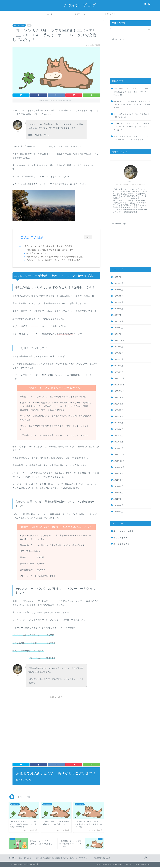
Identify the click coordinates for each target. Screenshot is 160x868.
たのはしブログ (80, 5)
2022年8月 (118, 404)
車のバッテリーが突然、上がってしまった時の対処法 (50, 246)
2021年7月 (118, 486)
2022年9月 (118, 397)
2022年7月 (118, 410)
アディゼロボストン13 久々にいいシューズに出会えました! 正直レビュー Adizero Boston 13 (132, 92)
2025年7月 (118, 296)
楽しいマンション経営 (123, 531)
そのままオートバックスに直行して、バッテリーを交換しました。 (56, 260)
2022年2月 (118, 442)
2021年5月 (118, 499)
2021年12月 (119, 454)
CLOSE (88, 237)
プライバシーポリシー (18, 865)
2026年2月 (118, 277)
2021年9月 (118, 473)
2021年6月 (118, 493)
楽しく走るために (19, 25)
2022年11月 (119, 385)
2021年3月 (118, 512)
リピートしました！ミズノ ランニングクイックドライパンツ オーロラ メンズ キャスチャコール (132, 127)
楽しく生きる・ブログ (123, 538)
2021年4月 (118, 505)
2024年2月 (118, 334)
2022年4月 (118, 429)
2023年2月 (118, 366)
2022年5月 (118, 423)
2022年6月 (118, 416)
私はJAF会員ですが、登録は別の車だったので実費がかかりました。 (57, 257)
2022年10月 (119, 391)
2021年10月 (119, 467)
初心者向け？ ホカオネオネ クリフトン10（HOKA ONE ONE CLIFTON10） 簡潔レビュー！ (132, 105)
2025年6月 (118, 302)
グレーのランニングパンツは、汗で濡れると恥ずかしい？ (131, 116)
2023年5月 (118, 359)
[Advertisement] (56, 717)
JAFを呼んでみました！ (38, 253)
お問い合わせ (110, 14)
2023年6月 (118, 353)
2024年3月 (118, 328)
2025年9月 (118, 283)
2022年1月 (118, 448)
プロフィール (80, 14)
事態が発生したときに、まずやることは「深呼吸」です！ (52, 250)
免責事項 (33, 865)
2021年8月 (118, 480)
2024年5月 (118, 315)
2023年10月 (119, 340)
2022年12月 (119, 378)
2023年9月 (118, 347)
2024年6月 (118, 309)
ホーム (50, 14)
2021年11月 (119, 461)
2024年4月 (118, 321)
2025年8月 (118, 290)
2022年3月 (118, 436)
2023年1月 (118, 372)
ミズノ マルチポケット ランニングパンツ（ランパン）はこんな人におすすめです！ (131, 138)
